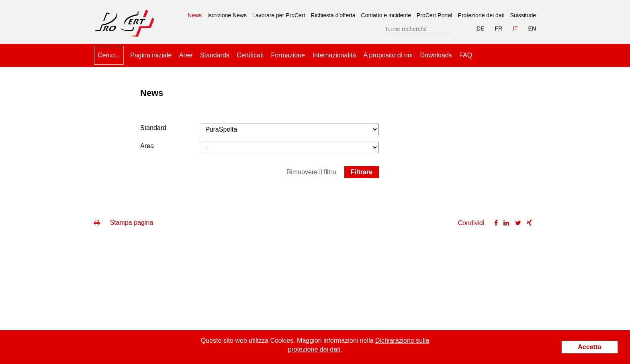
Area (147, 146)
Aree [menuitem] (186, 55)
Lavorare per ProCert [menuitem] (279, 15)
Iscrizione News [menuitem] (227, 15)
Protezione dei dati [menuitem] (481, 15)
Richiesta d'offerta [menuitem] (333, 15)
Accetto (590, 347)
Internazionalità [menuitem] (334, 55)
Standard (153, 128)
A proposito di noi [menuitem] (388, 55)
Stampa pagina (124, 223)
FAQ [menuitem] (466, 55)
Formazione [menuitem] (288, 55)
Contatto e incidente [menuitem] (386, 15)
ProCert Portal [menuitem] (435, 15)
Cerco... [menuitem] (109, 55)
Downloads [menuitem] (436, 55)
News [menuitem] (195, 12)
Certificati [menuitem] (250, 55)
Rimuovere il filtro (311, 172)
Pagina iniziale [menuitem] (151, 55)
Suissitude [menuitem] (523, 15)
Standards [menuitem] (215, 55)
